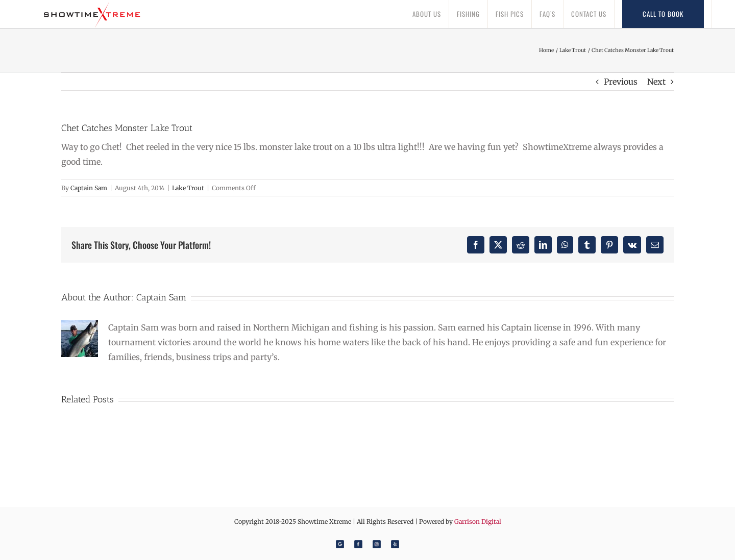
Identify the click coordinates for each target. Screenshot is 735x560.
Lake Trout (188, 188)
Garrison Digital (478, 521)
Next (656, 82)
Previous (621, 82)
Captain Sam (89, 188)
